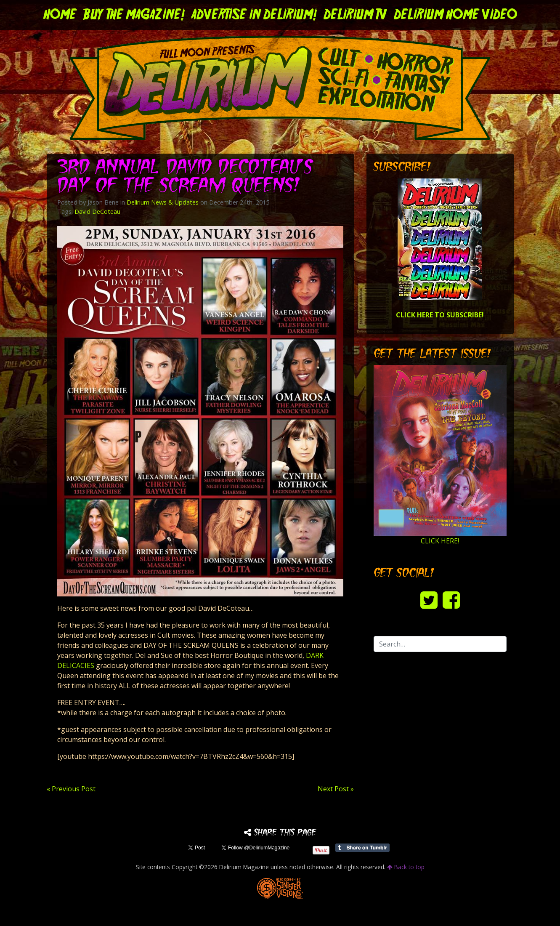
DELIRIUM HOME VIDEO (455, 15)
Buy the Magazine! (134, 15)
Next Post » (336, 789)
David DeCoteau (97, 212)
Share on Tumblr (362, 848)
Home (60, 15)
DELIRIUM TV (355, 15)
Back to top (406, 867)
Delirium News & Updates (163, 202)
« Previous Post (71, 789)
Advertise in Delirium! (254, 15)
